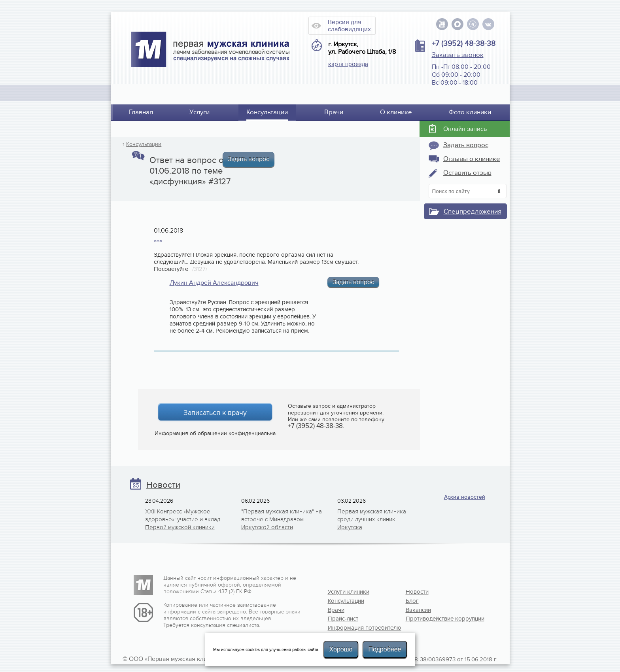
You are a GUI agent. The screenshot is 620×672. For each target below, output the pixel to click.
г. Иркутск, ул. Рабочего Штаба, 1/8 (362, 48)
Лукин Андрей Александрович (214, 283)
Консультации (267, 112)
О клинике (396, 112)
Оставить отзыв (467, 173)
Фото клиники (470, 112)
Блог (412, 601)
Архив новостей (465, 497)
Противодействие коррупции (431, 619)
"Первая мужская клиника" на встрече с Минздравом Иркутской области (282, 519)
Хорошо (341, 649)
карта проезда (348, 64)
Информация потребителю (353, 628)
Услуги (199, 112)
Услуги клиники (349, 592)
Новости (163, 485)
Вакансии (418, 610)
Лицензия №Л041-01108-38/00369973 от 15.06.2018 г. (426, 659)
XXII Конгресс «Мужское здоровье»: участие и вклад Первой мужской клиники (183, 519)
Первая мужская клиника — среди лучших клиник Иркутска (375, 519)
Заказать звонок (458, 55)
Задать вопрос (249, 159)
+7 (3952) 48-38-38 (464, 44)
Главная (141, 112)
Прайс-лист (343, 619)
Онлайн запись (465, 129)
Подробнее (385, 649)
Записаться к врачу (215, 413)
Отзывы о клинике (472, 159)
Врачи (334, 112)
